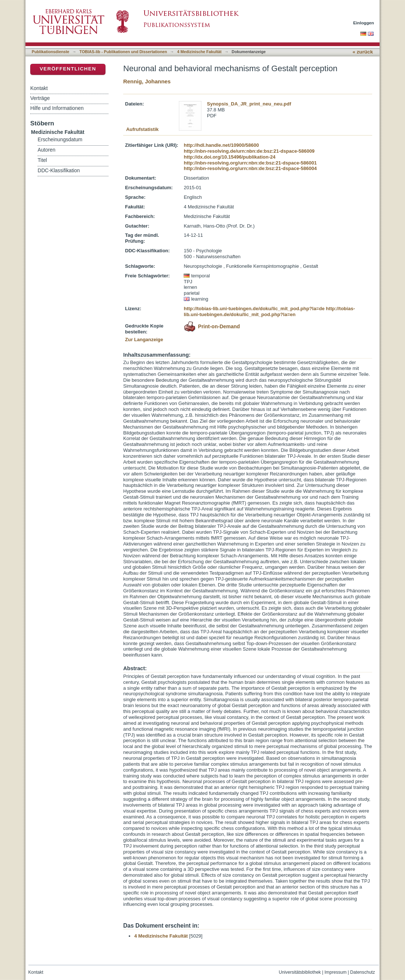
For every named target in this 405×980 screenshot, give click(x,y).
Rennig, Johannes (147, 81)
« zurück (363, 52)
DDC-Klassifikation (59, 171)
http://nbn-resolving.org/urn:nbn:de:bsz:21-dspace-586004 (250, 168)
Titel (42, 160)
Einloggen (364, 23)
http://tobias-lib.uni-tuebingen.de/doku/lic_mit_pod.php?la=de (254, 309)
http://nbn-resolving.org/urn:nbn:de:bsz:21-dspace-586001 (250, 163)
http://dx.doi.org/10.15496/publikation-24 (230, 157)
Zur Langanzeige (144, 340)
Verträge (40, 98)
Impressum (336, 972)
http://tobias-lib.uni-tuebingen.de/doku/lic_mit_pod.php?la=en (269, 311)
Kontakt (39, 88)
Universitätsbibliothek (300, 972)
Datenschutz (362, 972)
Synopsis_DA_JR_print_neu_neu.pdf (249, 104)
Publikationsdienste (51, 52)
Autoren (46, 150)
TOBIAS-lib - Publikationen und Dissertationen (123, 52)
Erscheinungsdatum (60, 140)
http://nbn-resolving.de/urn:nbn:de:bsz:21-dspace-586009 (249, 151)
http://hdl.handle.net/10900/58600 (221, 145)
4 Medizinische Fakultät (199, 52)
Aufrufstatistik (142, 129)
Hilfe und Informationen (57, 108)
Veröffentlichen (68, 69)
